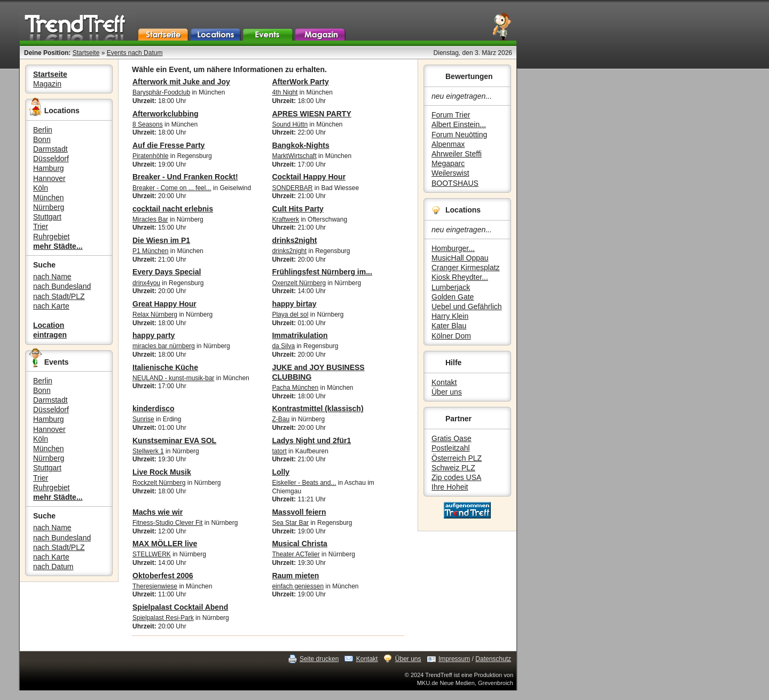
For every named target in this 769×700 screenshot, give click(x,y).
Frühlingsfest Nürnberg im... (322, 272)
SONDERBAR (292, 188)
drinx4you (146, 283)
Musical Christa (299, 544)
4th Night (285, 92)
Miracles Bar (150, 219)
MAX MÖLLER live (165, 544)
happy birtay (294, 304)
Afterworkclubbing (166, 114)
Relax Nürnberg (155, 314)
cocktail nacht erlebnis (173, 209)
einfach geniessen (298, 586)
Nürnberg (49, 207)
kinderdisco (154, 408)
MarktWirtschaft (294, 156)
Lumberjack (451, 287)
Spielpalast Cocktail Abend (180, 607)
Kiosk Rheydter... (460, 277)
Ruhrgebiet (52, 237)
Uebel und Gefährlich (467, 306)
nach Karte (51, 306)
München (49, 198)
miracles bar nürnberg (164, 346)
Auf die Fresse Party (168, 145)
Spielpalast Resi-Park (163, 618)
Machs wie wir (158, 512)
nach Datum (53, 567)
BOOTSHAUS (455, 183)
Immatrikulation (300, 335)
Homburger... (453, 248)
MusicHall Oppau (460, 258)
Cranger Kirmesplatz (466, 268)
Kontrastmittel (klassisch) (317, 408)
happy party (154, 335)
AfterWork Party (300, 82)
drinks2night (294, 240)
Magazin (47, 84)
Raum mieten (295, 576)
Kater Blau (449, 326)
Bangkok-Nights (300, 145)
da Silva (283, 346)
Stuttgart (47, 217)
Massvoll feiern (299, 512)
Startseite (86, 53)
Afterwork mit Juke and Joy (181, 82)
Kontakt (444, 382)
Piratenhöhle (150, 156)
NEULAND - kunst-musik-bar (173, 378)
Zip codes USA (456, 477)
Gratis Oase (452, 438)
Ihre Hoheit (450, 487)
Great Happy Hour (164, 304)
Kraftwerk (285, 219)
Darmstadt (50, 149)
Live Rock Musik (162, 472)
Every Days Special (167, 272)
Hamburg (49, 168)
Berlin (43, 130)
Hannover (49, 178)
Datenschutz (493, 659)
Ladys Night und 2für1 (311, 441)
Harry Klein (450, 316)
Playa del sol (290, 314)
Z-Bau (281, 419)
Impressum (454, 659)
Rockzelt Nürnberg (159, 483)
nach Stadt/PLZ (59, 296)
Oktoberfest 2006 (163, 576)
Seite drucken (319, 659)
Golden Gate (453, 297)
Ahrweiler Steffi (457, 154)
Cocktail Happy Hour (309, 177)
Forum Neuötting (459, 135)
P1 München (150, 251)
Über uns (447, 392)
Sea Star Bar (290, 523)
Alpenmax (448, 144)
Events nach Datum (135, 53)
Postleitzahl (451, 448)
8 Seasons (148, 124)
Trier (41, 226)
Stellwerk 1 (148, 451)
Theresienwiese (155, 586)
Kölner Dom (451, 336)
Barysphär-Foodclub (161, 92)
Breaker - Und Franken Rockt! (185, 177)
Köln (41, 188)
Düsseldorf (51, 159)
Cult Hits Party (297, 209)
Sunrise (143, 419)
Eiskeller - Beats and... (304, 483)
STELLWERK (152, 554)
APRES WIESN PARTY (311, 114)
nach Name (52, 277)
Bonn (42, 139)
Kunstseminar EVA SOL (174, 441)
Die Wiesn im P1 (161, 240)
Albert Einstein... (459, 124)
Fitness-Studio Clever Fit (167, 523)
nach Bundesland (62, 286)
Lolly (281, 472)
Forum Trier (451, 115)
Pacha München (295, 388)
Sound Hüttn (290, 124)
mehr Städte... (58, 246)
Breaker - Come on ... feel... (172, 188)
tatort (279, 451)
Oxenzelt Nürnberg (299, 283)
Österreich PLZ (457, 458)
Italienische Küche (165, 367)
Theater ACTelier (296, 554)
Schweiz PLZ (453, 468)
